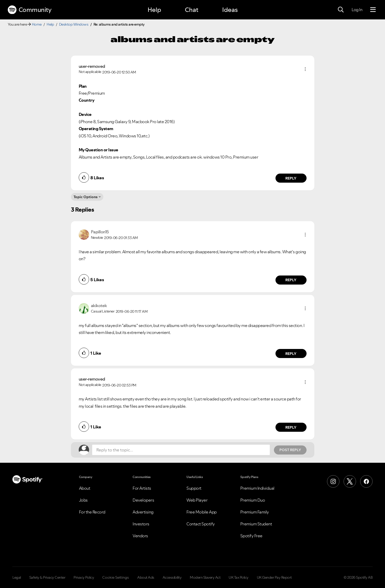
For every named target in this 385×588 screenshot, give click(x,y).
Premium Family (255, 512)
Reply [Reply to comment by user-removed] (291, 178)
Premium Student (256, 524)
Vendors (140, 536)
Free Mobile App (202, 512)
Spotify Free (251, 536)
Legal (17, 577)
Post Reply (290, 450)
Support (194, 488)
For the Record (92, 512)
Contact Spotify (201, 524)
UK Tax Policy (239, 577)
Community (30, 10)
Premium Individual (257, 488)
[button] (305, 69)
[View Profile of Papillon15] (100, 232)
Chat (192, 10)
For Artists (142, 488)
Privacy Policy (84, 577)
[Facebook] (366, 481)
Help (154, 10)
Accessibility (172, 577)
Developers (143, 500)
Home (37, 24)
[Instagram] (333, 481)
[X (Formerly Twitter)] (350, 481)
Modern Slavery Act (205, 577)
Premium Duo (253, 500)
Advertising (143, 512)
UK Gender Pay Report (274, 577)
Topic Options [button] (86, 197)
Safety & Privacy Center (47, 577)
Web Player (197, 500)
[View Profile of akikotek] (99, 306)
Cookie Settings (116, 577)
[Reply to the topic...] (181, 450)
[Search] (341, 10)
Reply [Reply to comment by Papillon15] (291, 280)
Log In (357, 10)
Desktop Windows (74, 24)
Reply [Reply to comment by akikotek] (291, 354)
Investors (141, 524)
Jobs (83, 500)
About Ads (146, 577)
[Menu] (373, 10)
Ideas (230, 10)
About (85, 488)
